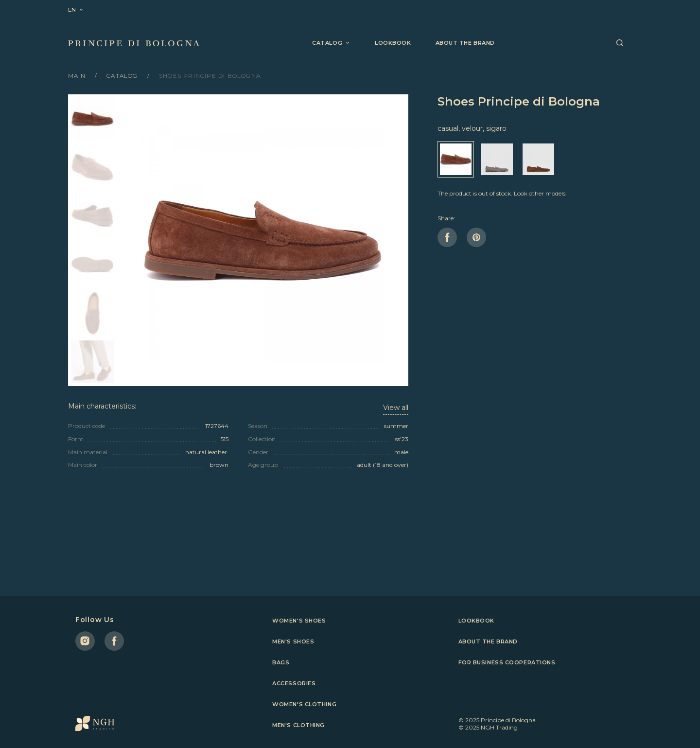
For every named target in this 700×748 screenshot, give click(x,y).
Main (78, 76)
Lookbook (393, 43)
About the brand (465, 43)
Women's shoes (299, 621)
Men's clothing (298, 725)
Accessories (294, 683)
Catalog (123, 76)
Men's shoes (293, 641)
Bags (281, 662)
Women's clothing (304, 704)
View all (396, 408)
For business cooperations (507, 662)
